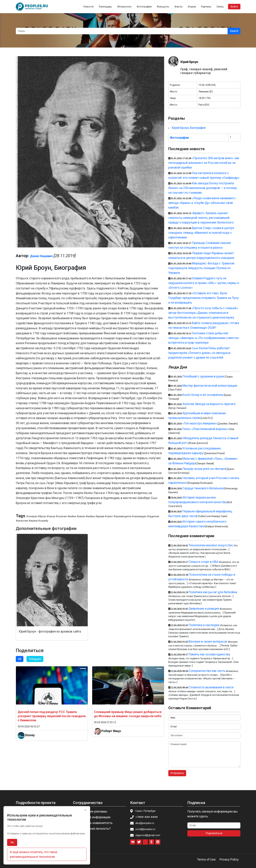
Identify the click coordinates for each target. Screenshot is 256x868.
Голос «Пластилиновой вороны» (205, 429)
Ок (12, 842)
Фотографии (144, 7)
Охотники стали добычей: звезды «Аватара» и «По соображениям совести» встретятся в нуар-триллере (204, 338)
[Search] (122, 31)
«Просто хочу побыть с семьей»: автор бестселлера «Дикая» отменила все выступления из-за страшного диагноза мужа (203, 313)
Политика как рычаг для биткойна (213, 592)
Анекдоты (163, 7)
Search (234, 31)
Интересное (124, 7)
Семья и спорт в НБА (203, 562)
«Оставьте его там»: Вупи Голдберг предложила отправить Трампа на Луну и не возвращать (204, 298)
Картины (206, 7)
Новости (88, 7)
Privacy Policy (229, 859)
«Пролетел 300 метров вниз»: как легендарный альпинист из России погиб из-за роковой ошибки (204, 163)
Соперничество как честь (207, 671)
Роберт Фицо (111, 731)
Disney (30, 735)
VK (20, 659)
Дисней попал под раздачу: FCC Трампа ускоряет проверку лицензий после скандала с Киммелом (52, 716)
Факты (178, 7)
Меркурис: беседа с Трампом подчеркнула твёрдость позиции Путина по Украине (201, 268)
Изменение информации (93, 817)
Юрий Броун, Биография (189, 128)
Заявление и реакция (204, 609)
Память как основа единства (209, 654)
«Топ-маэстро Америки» (200, 423)
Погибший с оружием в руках (203, 376)
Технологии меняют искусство (211, 545)
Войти (234, 7)
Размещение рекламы (91, 811)
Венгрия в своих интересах (208, 641)
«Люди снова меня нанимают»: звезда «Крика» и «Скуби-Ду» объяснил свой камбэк (202, 203)
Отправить (177, 773)
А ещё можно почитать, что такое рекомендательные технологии (34, 854)
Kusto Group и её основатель (203, 395)
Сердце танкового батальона (203, 488)
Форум (192, 7)
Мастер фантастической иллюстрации (210, 386)
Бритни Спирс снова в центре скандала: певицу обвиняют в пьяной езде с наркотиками (201, 233)
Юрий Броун (189, 62)
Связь (220, 7)
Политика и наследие (204, 625)
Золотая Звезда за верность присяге (209, 404)
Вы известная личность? (93, 829)
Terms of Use (206, 859)
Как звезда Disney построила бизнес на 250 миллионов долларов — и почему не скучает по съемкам (203, 188)
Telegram (35, 659)
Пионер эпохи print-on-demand (204, 469)
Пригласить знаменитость (94, 823)
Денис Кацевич (41, 256)
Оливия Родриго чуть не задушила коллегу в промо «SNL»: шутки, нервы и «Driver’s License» (204, 283)
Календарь (105, 7)
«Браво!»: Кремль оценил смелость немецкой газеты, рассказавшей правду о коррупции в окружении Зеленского (201, 218)
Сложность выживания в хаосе (211, 687)
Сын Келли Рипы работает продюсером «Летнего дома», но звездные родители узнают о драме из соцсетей (199, 353)
